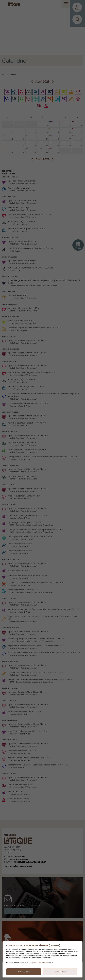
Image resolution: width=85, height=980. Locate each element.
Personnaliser (60, 972)
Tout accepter (24, 972)
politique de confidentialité (43, 963)
